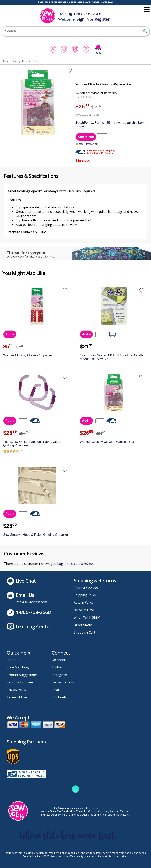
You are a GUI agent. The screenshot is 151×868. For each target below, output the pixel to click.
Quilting (16, 61)
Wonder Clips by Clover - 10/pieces (28, 355)
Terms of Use (17, 697)
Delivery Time (84, 610)
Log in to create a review (75, 564)
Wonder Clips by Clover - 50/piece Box (107, 442)
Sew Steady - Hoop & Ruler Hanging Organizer (36, 535)
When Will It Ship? (87, 617)
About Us (14, 660)
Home (7, 61)
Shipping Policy (85, 595)
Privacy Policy (17, 690)
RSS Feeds (59, 697)
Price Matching (18, 667)
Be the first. (110, 93)
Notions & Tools (31, 61)
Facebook (59, 660)
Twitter (57, 667)
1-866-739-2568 (85, 14)
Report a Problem (20, 682)
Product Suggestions (22, 675)
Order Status (83, 625)
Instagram (59, 675)
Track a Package (86, 587)
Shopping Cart (84, 632)
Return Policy (83, 602)
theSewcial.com (63, 682)
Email (56, 690)
